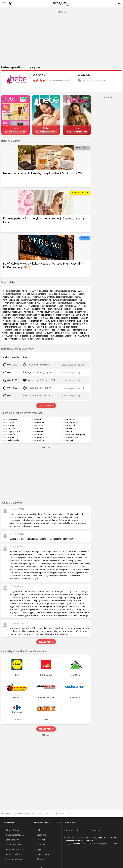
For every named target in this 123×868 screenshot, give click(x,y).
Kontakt (69, 830)
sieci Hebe (17, 349)
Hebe (48, 813)
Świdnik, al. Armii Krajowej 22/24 (41, 380)
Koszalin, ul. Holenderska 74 (39, 388)
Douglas (41, 859)
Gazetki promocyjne (15, 835)
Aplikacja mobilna (14, 854)
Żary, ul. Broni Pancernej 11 (38, 365)
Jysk (39, 849)
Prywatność (95, 830)
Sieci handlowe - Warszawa (29, 813)
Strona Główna (13, 830)
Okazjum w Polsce (14, 859)
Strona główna (6, 813)
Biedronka (41, 835)
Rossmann (42, 840)
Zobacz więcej (46, 406)
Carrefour (41, 845)
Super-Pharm (43, 854)
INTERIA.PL (79, 844)
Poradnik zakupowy (15, 849)
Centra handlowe (14, 845)
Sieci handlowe (13, 840)
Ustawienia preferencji (84, 841)
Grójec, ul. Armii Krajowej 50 (38, 372)
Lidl (39, 830)
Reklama (81, 830)
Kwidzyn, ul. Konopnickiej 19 (39, 396)
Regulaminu (102, 838)
